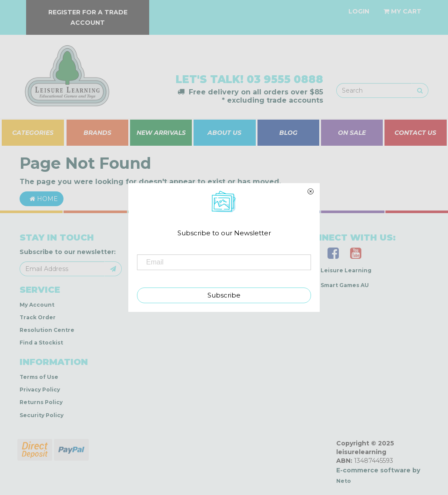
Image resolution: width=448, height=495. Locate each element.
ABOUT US (224, 133)
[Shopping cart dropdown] (403, 11)
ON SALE (352, 133)
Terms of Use (39, 377)
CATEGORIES (33, 133)
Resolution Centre (47, 330)
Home (42, 199)
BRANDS (97, 133)
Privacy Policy (40, 390)
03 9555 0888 (285, 79)
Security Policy (42, 415)
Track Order (38, 317)
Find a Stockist (41, 343)
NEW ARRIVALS (161, 133)
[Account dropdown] (359, 11)
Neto (344, 481)
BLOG (288, 133)
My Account (37, 305)
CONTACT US (415, 133)
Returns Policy (41, 402)
